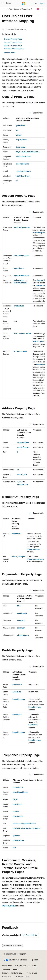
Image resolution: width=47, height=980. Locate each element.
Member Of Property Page (14, 49)
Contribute (6, 969)
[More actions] (43, 9)
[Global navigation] (3, 3)
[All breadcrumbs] (4, 9)
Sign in (42, 3)
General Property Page (13, 39)
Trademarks (7, 977)
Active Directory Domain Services (20, 9)
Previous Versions (22, 966)
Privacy (16, 969)
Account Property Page (13, 42)
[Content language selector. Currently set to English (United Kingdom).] (15, 954)
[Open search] (36, 3)
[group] (23, 307)
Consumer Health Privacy (12, 973)
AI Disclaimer (7, 966)
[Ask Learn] (38, 9)
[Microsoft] (24, 3)
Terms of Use (32, 973)
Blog (34, 966)
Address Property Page (13, 45)
